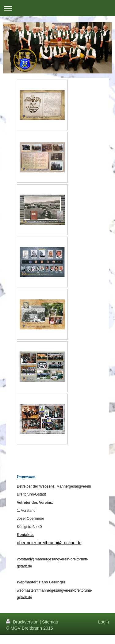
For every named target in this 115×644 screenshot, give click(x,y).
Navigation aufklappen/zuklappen (57, 8)
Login (103, 622)
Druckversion (23, 622)
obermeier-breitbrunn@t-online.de (49, 543)
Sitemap (50, 622)
